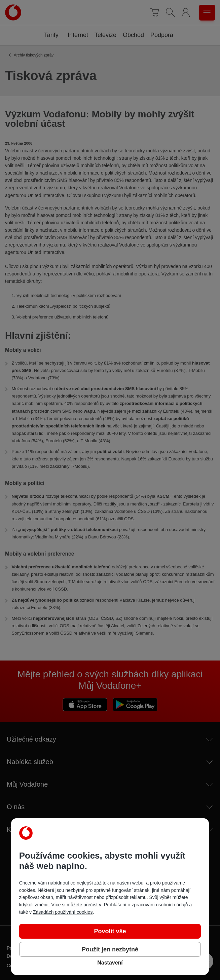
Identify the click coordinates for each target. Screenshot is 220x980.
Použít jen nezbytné (110, 949)
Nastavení (110, 963)
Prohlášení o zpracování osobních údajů (146, 905)
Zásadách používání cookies (63, 912)
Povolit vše (110, 931)
